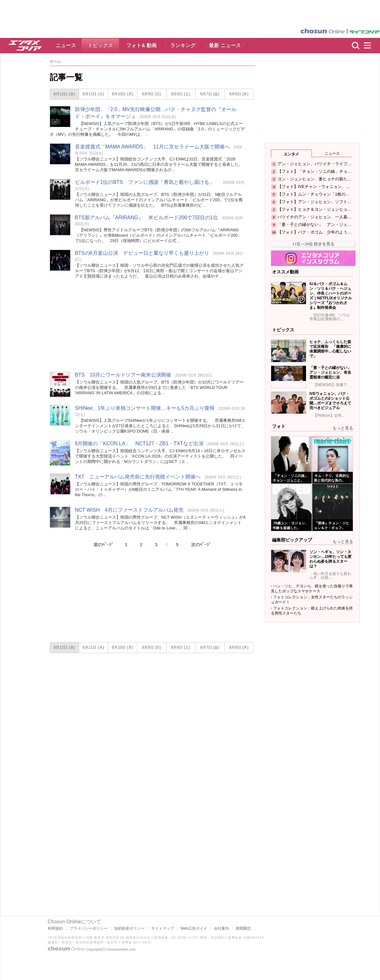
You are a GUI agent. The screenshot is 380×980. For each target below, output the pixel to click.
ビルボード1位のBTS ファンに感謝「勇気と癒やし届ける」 (147, 182)
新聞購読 (243, 928)
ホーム (55, 61)
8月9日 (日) (152, 94)
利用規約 (55, 928)
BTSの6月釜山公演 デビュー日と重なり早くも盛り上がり (142, 253)
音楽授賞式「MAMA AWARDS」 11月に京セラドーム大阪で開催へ (153, 147)
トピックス (100, 45)
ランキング (183, 45)
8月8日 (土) (181, 94)
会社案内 (221, 928)
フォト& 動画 (141, 45)
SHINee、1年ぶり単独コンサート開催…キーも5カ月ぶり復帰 (145, 408)
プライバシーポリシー (89, 928)
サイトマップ (163, 928)
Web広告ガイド (194, 928)
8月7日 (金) (210, 94)
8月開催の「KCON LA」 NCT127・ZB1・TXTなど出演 (139, 443)
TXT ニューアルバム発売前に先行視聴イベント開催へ (138, 477)
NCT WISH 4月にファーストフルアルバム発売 (129, 510)
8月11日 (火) (93, 94)
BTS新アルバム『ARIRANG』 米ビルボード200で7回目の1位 (147, 218)
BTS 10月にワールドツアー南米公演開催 (123, 375)
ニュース (66, 45)
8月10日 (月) (122, 94)
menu (370, 46)
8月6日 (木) (239, 94)
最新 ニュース (225, 45)
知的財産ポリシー (129, 928)
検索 (356, 46)
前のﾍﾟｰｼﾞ (104, 545)
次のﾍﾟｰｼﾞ (201, 545)
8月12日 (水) (64, 94)
